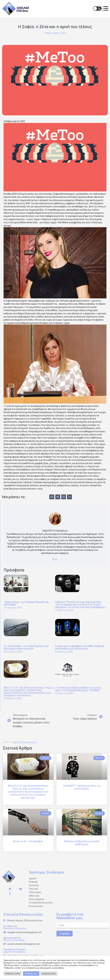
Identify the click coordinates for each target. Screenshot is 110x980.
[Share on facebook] (52, 496)
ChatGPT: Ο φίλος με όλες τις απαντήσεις (82, 787)
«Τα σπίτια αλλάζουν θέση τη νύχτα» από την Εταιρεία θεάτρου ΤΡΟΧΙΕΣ (78, 688)
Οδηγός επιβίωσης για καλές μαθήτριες (82, 842)
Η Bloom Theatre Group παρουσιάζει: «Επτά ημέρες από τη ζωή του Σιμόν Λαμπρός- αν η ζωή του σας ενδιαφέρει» (80, 604)
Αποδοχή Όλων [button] (31, 974)
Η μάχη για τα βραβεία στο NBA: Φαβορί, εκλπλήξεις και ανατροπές (80, 647)
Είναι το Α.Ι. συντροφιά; (28, 841)
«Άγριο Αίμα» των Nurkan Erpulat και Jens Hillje (26, 603)
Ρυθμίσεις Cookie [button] (13, 974)
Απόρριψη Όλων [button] (49, 974)
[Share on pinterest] (64, 496)
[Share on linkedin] (69, 496)
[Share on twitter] (58, 496)
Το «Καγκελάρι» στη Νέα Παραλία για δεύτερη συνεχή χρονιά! (26, 647)
